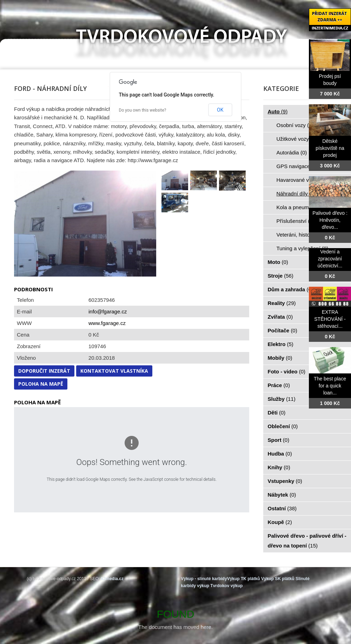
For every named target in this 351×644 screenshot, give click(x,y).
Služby (282, 399)
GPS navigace (297, 166)
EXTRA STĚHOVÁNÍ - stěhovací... (330, 319)
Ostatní (282, 508)
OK (220, 110)
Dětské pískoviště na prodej (330, 148)
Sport (279, 440)
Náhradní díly (296, 194)
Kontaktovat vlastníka (114, 371)
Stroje (281, 276)
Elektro (281, 344)
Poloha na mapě (41, 384)
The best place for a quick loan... (330, 386)
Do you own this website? (143, 110)
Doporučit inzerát (44, 371)
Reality (282, 303)
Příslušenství (296, 221)
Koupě (280, 522)
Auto (278, 111)
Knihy (279, 467)
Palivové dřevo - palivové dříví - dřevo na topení (307, 541)
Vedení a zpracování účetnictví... (330, 259)
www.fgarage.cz (107, 323)
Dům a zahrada (290, 289)
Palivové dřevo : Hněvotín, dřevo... (330, 220)
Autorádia (292, 152)
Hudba (280, 454)
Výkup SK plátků (278, 579)
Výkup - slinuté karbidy (204, 579)
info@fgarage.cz (108, 311)
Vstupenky (285, 481)
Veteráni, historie (300, 235)
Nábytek (282, 495)
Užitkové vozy (297, 139)
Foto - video (287, 371)
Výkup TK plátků (244, 579)
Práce (279, 385)
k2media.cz (112, 579)
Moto (278, 262)
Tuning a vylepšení (303, 248)
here (206, 627)
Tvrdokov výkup (226, 586)
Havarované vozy (301, 180)
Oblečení (283, 426)
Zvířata (280, 317)
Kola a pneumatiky (302, 207)
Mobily (280, 358)
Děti (277, 413)
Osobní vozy (295, 125)
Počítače (283, 330)
